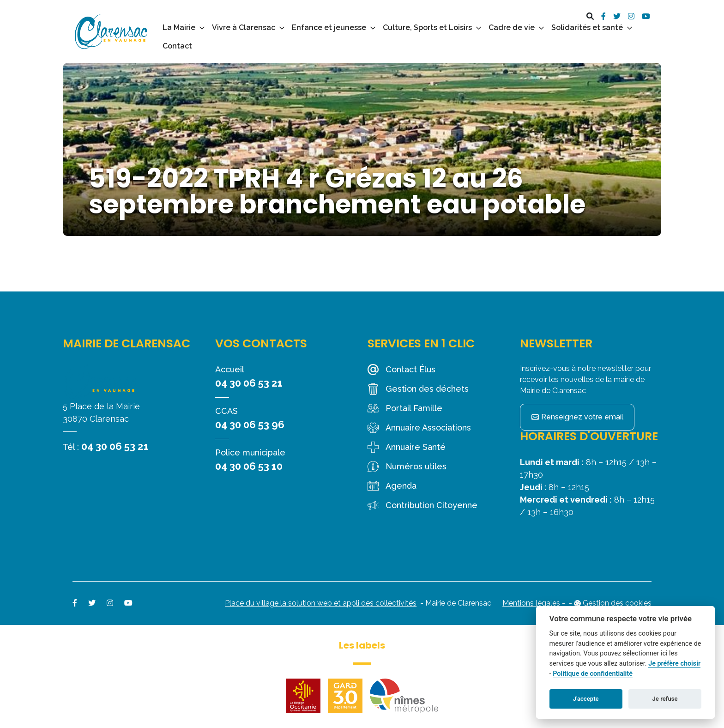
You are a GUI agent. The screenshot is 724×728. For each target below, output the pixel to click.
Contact (177, 46)
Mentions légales (531, 603)
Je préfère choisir (674, 664)
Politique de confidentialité (593, 674)
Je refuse (665, 699)
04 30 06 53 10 (249, 466)
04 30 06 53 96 (250, 425)
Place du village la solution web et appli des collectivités (321, 603)
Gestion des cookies (617, 603)
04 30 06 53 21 (115, 446)
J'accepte (586, 699)
